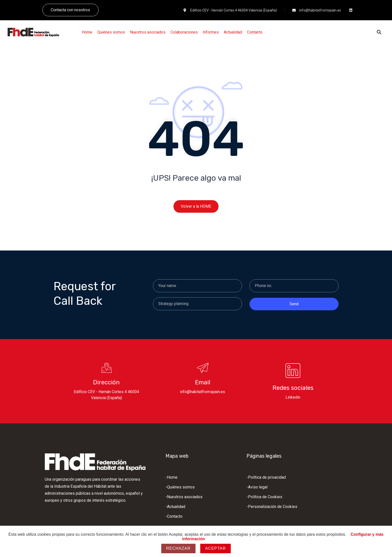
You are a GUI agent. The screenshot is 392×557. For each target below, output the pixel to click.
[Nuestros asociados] (148, 32)
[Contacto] (255, 32)
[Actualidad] (233, 32)
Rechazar (178, 548)
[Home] (87, 32)
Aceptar (216, 548)
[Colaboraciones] (184, 32)
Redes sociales (293, 388)
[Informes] (211, 32)
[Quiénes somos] (111, 32)
